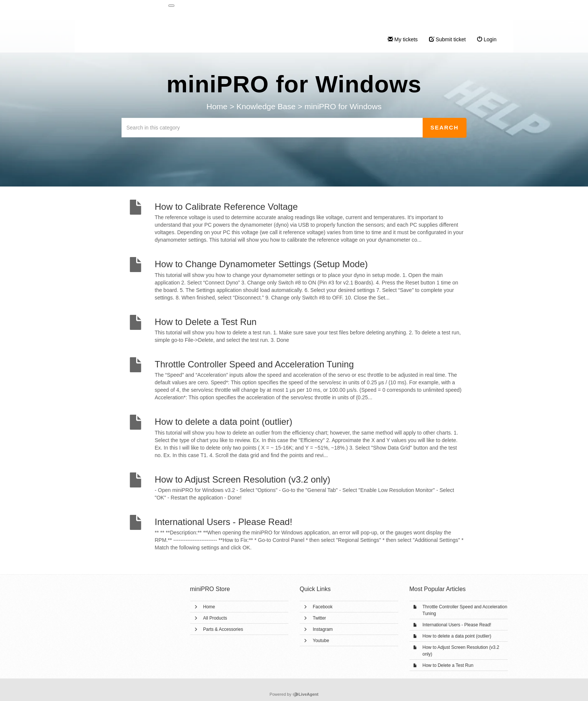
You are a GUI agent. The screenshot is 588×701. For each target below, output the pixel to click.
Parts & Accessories (223, 629)
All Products (215, 618)
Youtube (321, 641)
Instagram (323, 629)
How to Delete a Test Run (448, 665)
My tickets (403, 39)
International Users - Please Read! (457, 625)
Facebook (323, 607)
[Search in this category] (272, 128)
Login (487, 39)
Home (209, 607)
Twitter (319, 618)
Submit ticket (447, 39)
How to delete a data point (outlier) (457, 636)
